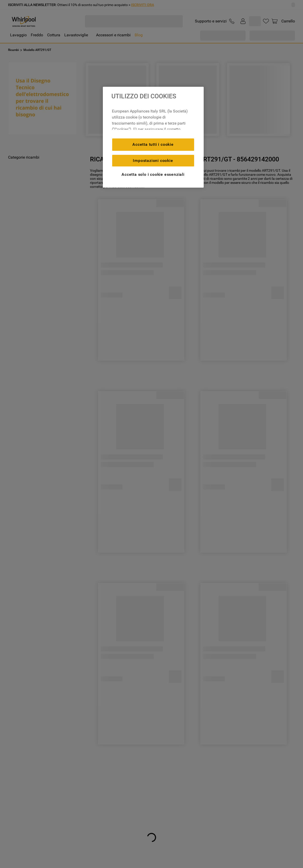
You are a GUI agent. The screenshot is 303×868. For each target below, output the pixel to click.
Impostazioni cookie (153, 161)
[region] (153, 137)
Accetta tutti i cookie (153, 144)
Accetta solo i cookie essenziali (153, 174)
